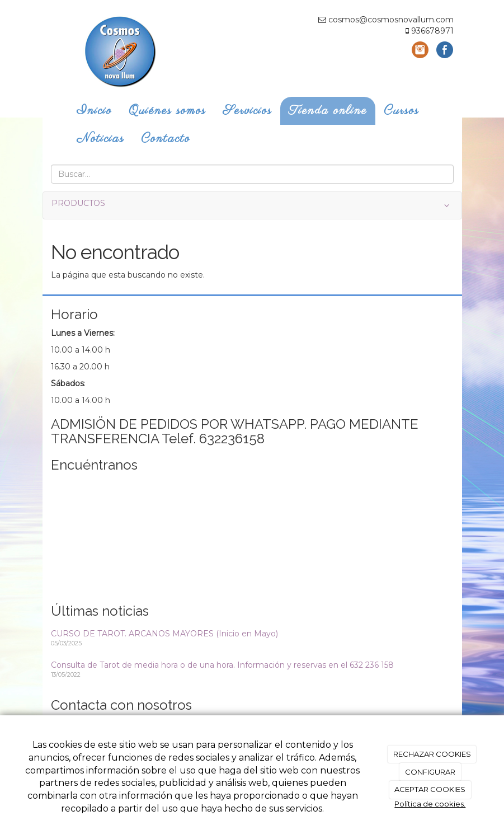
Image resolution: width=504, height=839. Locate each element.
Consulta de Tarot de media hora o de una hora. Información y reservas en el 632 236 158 (222, 665)
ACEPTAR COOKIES (430, 789)
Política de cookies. (430, 804)
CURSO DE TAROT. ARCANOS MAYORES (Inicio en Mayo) (164, 634)
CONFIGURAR (430, 772)
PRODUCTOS (252, 205)
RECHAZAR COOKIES (432, 754)
